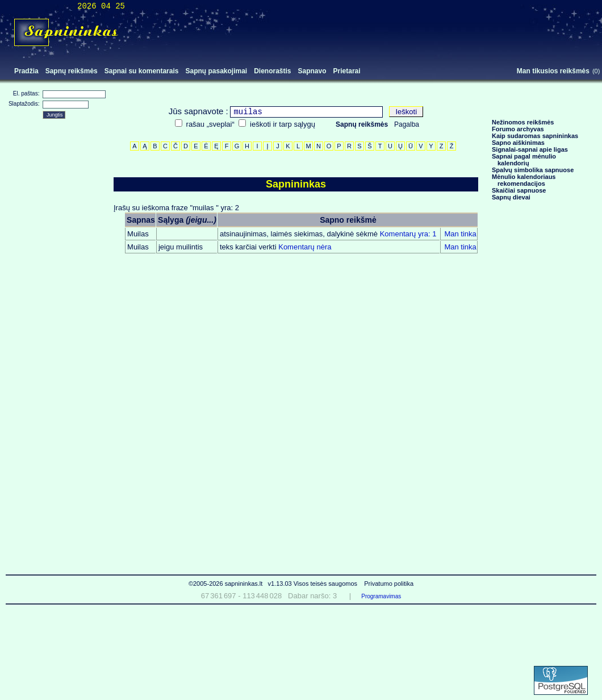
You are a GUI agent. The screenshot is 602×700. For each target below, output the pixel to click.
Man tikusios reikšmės (553, 71)
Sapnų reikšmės (72, 71)
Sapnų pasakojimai (216, 71)
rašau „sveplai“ (210, 124)
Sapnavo (312, 71)
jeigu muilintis (181, 247)
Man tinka (460, 234)
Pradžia (26, 71)
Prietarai (347, 71)
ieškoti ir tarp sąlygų (283, 124)
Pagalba (407, 124)
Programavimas (381, 596)
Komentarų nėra (276, 247)
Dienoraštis (272, 71)
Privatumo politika (389, 584)
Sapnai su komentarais (142, 71)
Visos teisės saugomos (326, 584)
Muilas (138, 234)
